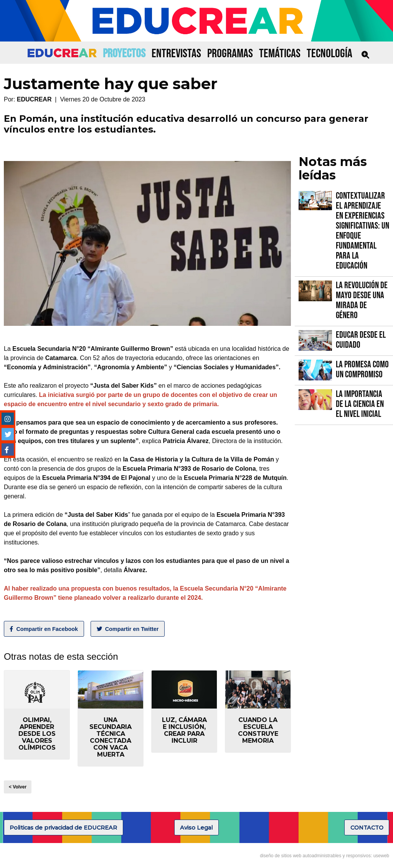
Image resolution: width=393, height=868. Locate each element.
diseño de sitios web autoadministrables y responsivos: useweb (324, 856)
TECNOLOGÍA (329, 54)
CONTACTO (367, 828)
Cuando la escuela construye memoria (258, 730)
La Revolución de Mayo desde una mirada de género (362, 300)
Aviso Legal (196, 828)
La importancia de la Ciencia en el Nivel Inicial (360, 404)
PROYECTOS (124, 54)
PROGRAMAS (230, 54)
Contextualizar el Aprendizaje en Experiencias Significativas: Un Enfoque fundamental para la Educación (362, 231)
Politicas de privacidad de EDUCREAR (63, 828)
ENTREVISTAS (176, 54)
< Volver (18, 787)
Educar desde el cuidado (361, 340)
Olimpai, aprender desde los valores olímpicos (37, 734)
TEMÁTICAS (280, 54)
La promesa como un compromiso (362, 369)
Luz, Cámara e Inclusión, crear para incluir (184, 730)
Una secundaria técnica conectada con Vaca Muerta (111, 737)
